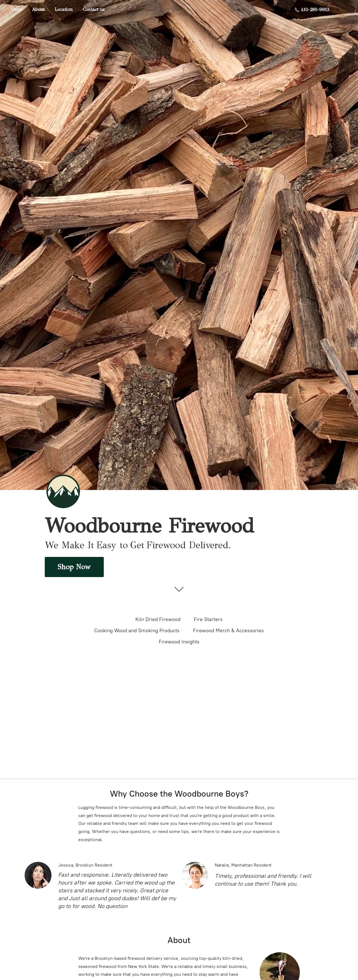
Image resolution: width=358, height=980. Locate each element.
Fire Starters (208, 619)
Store (17, 9)
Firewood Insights (179, 642)
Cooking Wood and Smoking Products (137, 631)
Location (64, 9)
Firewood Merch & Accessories (228, 631)
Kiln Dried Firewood (158, 619)
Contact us (94, 9)
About (38, 9)
